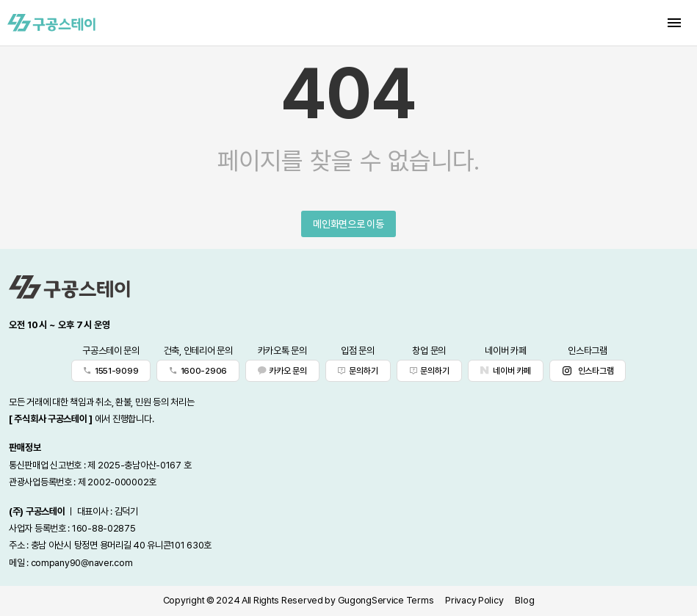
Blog (524, 600)
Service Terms (402, 600)
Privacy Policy (474, 600)
